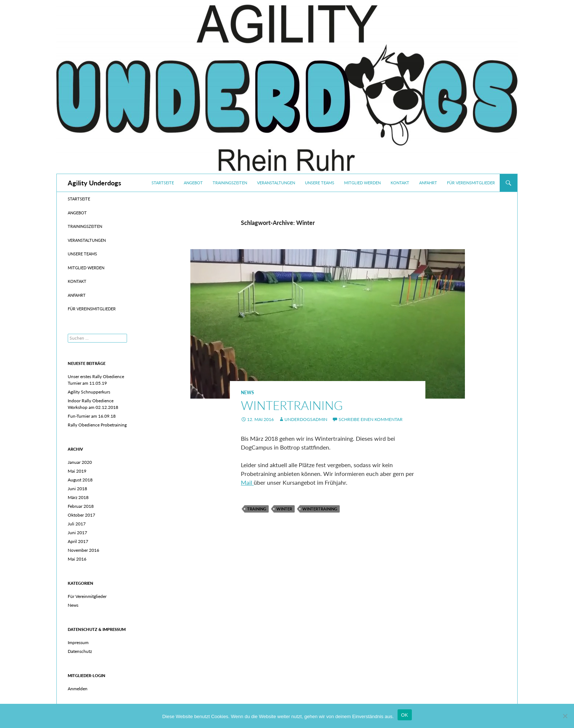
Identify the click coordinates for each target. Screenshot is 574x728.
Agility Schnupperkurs (89, 392)
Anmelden (78, 689)
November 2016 (83, 550)
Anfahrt (428, 183)
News (247, 393)
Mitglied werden (362, 183)
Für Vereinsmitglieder (471, 183)
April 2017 (78, 541)
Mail (247, 482)
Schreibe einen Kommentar (371, 419)
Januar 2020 (80, 462)
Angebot (193, 183)
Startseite (163, 183)
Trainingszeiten (230, 183)
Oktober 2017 (81, 515)
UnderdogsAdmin (306, 419)
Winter (284, 509)
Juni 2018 (77, 489)
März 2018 (78, 497)
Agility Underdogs (94, 183)
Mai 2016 (77, 559)
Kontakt (400, 183)
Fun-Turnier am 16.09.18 (92, 416)
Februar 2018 (81, 506)
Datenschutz (80, 651)
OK (405, 715)
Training (257, 509)
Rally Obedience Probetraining (97, 425)
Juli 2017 (77, 524)
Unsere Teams (320, 183)
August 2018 (80, 480)
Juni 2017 (77, 533)
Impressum (78, 642)
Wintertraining (292, 405)
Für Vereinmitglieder (87, 596)
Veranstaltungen (276, 183)
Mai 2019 (77, 471)
